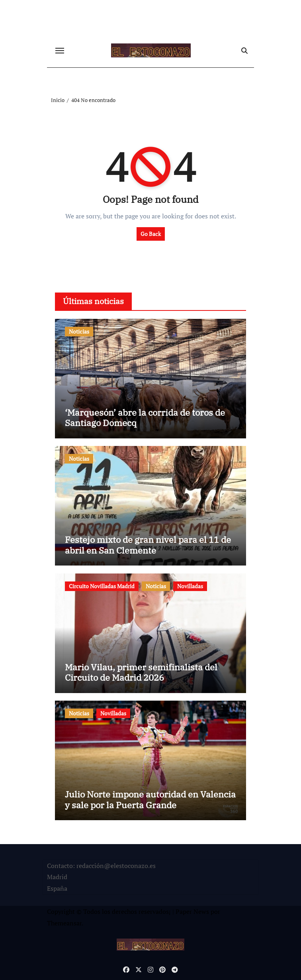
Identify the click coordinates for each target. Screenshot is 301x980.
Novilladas (190, 586)
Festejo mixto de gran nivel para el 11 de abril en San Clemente (148, 545)
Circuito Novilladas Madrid (102, 586)
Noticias (79, 331)
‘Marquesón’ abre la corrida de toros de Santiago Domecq (145, 417)
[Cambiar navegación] (60, 51)
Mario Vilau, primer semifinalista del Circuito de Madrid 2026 (141, 672)
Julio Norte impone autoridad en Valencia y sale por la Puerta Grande (150, 799)
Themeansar (64, 923)
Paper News (192, 911)
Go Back (151, 234)
